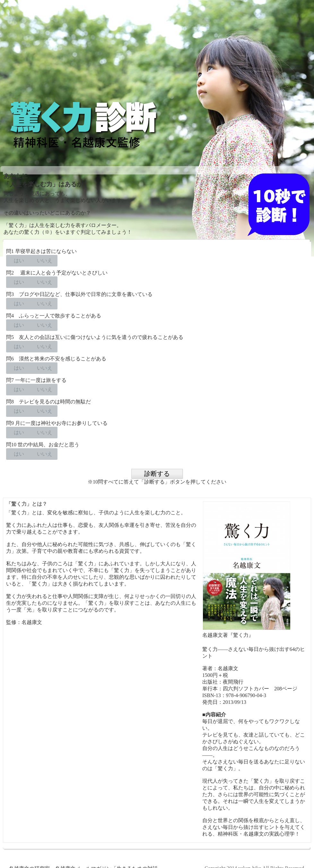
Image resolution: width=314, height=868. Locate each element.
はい (19, 261)
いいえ (45, 261)
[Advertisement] (157, 51)
